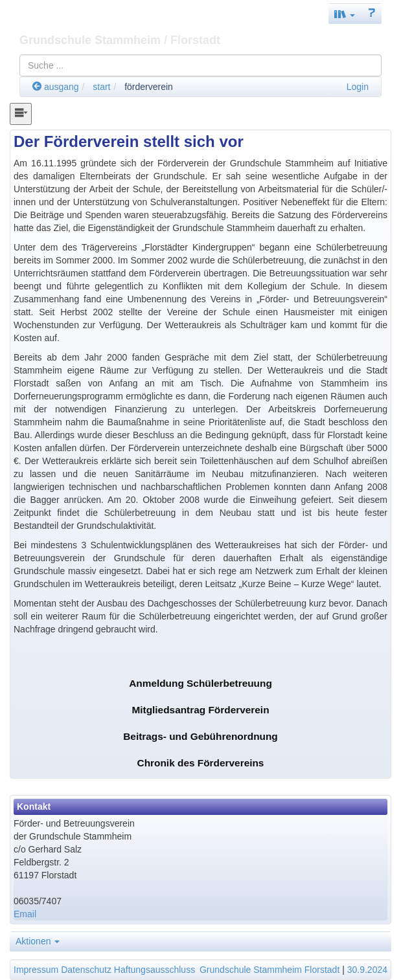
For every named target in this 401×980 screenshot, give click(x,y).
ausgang (56, 87)
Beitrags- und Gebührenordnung (200, 736)
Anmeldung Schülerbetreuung (200, 683)
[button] (345, 14)
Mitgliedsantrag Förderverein (200, 710)
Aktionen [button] (38, 941)
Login (358, 87)
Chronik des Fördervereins (201, 763)
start (101, 87)
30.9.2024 (367, 970)
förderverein (149, 87)
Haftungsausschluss (155, 970)
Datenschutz (86, 970)
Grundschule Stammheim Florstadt (269, 970)
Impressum (36, 970)
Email (25, 914)
